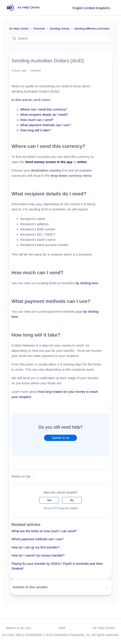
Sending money (60, 29)
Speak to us (60, 438)
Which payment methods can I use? (37, 539)
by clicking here (87, 283)
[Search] (61, 38)
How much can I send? (37, 120)
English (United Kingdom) (93, 8)
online (82, 162)
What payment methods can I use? (46, 125)
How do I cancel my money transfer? (38, 555)
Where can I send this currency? (44, 109)
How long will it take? (36, 130)
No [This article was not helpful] (72, 500)
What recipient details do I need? (45, 115)
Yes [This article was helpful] (49, 500)
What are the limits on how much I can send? (44, 531)
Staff (62, 628)
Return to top (23, 476)
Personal (39, 29)
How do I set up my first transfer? (36, 547)
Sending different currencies (92, 29)
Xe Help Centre (19, 29)
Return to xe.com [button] (19, 628)
